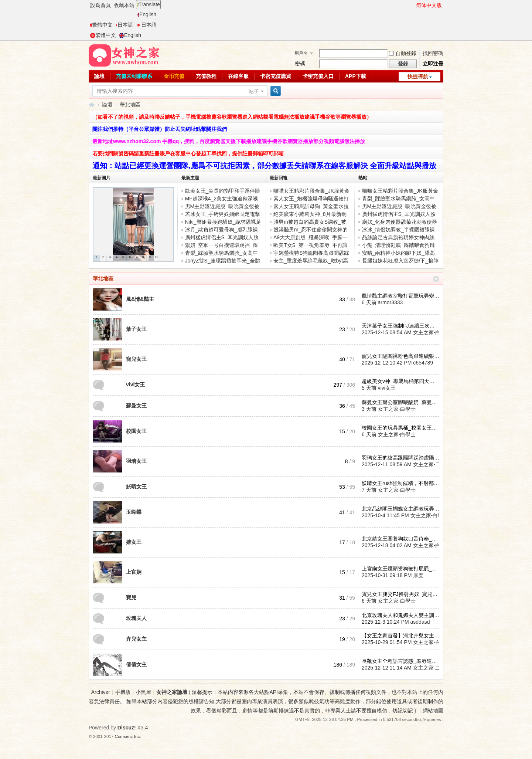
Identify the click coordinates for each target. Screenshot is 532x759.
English (147, 14)
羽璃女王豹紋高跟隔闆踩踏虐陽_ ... (402, 458)
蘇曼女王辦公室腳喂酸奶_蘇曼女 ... (402, 402)
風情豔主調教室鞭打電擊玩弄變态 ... (403, 296)
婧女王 (134, 542)
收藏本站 (124, 5)
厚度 (418, 575)
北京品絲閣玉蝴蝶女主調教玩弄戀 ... (403, 509)
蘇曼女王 (136, 406)
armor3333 (391, 302)
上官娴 (134, 572)
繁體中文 (101, 25)
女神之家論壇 (92, 105)
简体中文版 (429, 5)
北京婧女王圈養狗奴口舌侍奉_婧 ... (402, 539)
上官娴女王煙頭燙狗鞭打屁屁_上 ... (402, 569)
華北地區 (103, 278)
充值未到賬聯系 (134, 76)
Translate (148, 4)
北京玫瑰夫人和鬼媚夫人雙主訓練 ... (403, 615)
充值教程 (206, 76)
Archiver (101, 692)
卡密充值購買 (276, 76)
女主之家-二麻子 (432, 464)
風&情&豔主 (140, 299)
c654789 (423, 363)
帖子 (254, 91)
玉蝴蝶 (134, 512)
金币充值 (174, 76)
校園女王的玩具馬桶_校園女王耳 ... (402, 428)
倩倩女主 (136, 664)
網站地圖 (433, 711)
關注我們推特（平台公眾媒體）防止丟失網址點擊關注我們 (160, 129)
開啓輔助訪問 (413, 5)
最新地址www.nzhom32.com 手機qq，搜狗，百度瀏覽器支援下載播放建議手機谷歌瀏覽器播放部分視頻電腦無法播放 (229, 141)
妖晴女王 (136, 487)
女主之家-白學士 (432, 332)
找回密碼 (433, 53)
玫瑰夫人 (136, 618)
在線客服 (238, 76)
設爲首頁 (100, 5)
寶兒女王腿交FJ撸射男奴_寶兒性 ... (403, 594)
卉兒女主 (136, 639)
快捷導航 (418, 77)
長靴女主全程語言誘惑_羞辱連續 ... (402, 661)
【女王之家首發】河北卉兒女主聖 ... (403, 636)
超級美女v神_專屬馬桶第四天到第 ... (403, 381)
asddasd (420, 622)
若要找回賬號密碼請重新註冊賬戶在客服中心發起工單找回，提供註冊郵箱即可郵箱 (188, 153)
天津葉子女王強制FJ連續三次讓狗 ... (404, 326)
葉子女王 (136, 329)
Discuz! (127, 728)
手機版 (123, 692)
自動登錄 (403, 53)
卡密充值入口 (318, 76)
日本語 (124, 25)
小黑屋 (143, 692)
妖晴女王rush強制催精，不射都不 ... (403, 483)
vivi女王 (135, 384)
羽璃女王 (136, 461)
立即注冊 (433, 64)
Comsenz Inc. (128, 736)
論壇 (99, 76)
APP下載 (356, 76)
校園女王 (136, 431)
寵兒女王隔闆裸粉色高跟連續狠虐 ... (403, 356)
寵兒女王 (136, 359)
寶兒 (131, 597)
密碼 (300, 64)
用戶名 (301, 53)
